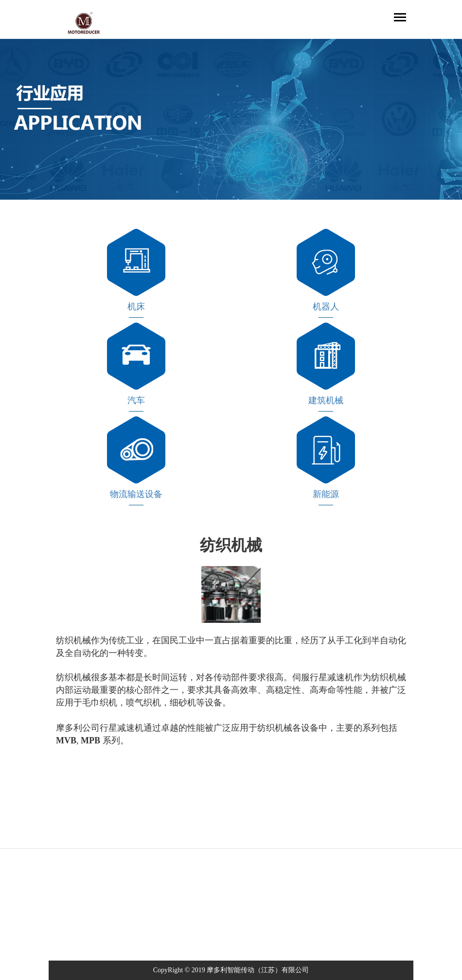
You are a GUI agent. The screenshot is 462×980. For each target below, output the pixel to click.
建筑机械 (326, 400)
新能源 (326, 494)
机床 (136, 307)
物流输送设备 (136, 494)
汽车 (136, 400)
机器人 (326, 307)
